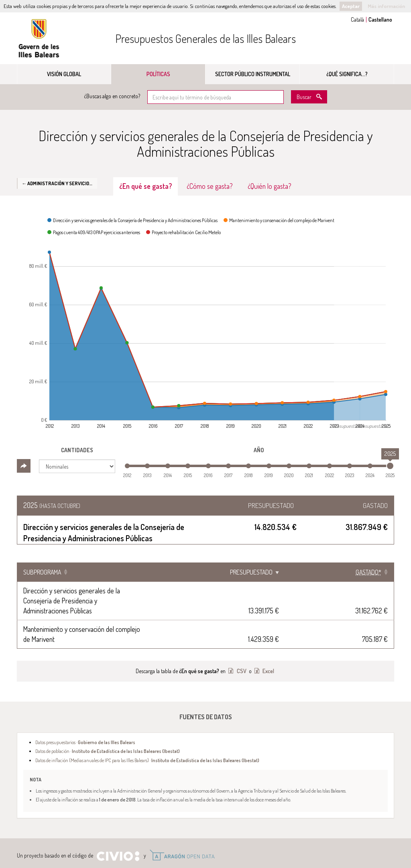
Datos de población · (108, 721)
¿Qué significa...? (347, 74)
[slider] (390, 466)
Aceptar (351, 6)
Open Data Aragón (182, 825)
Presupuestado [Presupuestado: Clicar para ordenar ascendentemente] (310, 572)
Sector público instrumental (253, 74)
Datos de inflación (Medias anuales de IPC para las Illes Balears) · (147, 730)
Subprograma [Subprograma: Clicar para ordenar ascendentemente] (42, 572)
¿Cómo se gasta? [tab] (210, 186)
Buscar (304, 97)
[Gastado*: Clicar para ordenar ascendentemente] (369, 572)
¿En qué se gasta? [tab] (145, 186)
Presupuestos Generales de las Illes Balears (205, 38)
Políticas (158, 74)
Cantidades (77, 450)
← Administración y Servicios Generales (59, 183)
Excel (268, 641)
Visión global (64, 74)
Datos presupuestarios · (85, 712)
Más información (386, 6)
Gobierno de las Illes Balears (39, 38)
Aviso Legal (97, 847)
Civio (118, 826)
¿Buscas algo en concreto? (112, 96)
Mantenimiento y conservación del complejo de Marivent (98, 609)
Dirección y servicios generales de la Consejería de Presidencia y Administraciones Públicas (144, 591)
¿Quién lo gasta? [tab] (270, 186)
